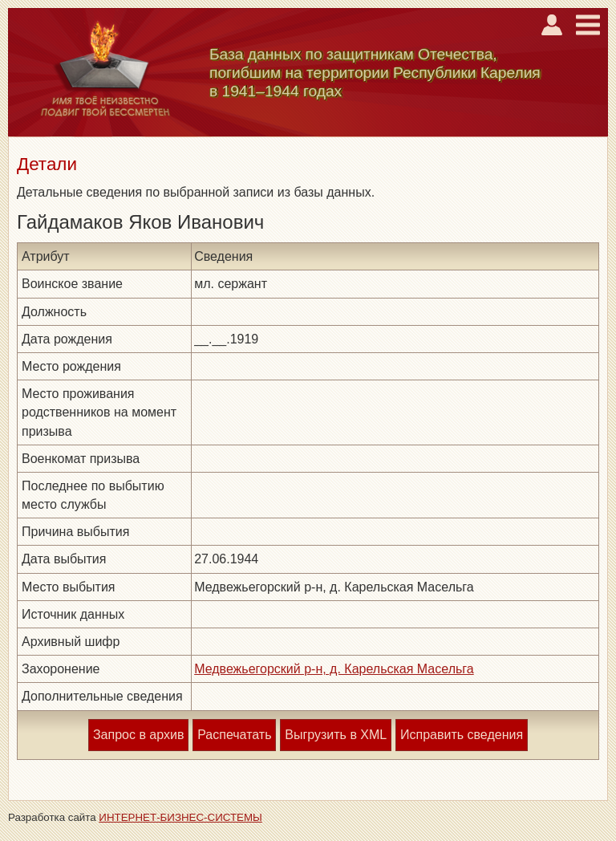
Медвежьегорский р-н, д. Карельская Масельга (334, 669)
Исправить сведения (462, 735)
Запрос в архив (138, 735)
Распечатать (234, 735)
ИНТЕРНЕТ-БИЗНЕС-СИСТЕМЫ (180, 817)
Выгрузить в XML (336, 735)
